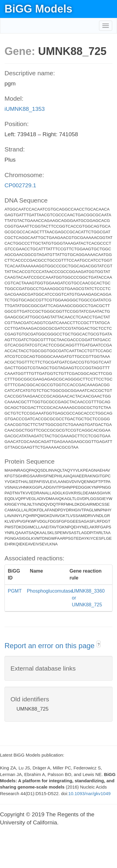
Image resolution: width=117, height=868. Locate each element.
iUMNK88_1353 (25, 109)
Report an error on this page (51, 646)
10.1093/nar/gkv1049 (90, 793)
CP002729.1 (20, 185)
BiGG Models (38, 9)
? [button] (99, 645)
